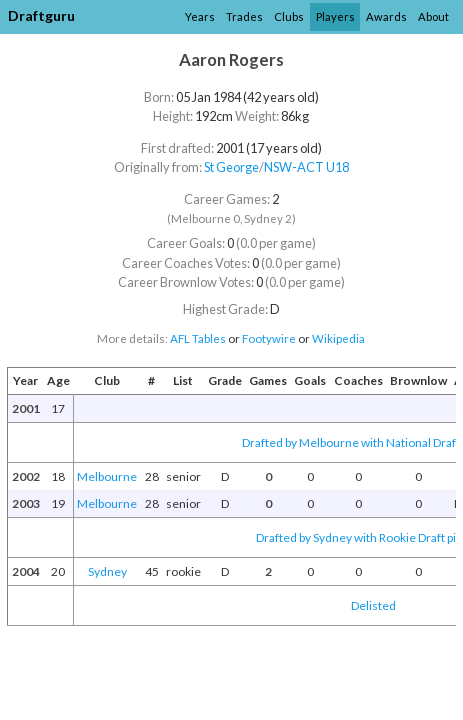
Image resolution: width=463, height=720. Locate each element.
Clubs (289, 16)
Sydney (107, 571)
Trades (244, 16)
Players (335, 16)
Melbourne (107, 476)
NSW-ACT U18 (306, 167)
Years (200, 16)
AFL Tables (198, 338)
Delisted (373, 605)
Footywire (269, 338)
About (433, 16)
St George (231, 167)
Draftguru (41, 15)
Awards (386, 16)
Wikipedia (338, 338)
